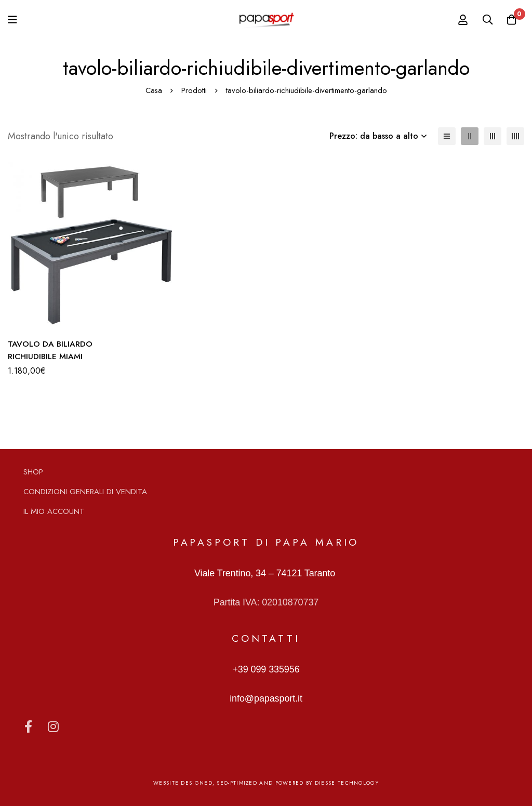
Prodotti (194, 90)
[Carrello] (511, 20)
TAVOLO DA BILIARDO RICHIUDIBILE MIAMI (50, 350)
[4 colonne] (515, 136)
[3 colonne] (493, 136)
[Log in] (459, 20)
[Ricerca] (485, 20)
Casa (154, 90)
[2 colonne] (470, 136)
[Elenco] (447, 136)
